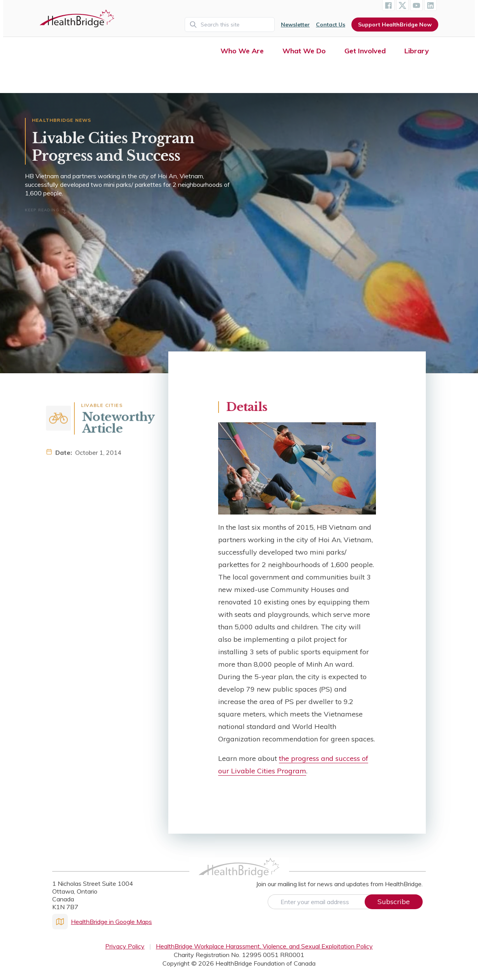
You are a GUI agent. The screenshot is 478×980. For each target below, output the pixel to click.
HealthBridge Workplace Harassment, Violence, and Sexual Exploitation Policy (264, 946)
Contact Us (331, 25)
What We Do (304, 51)
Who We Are (242, 51)
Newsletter (295, 25)
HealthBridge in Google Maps (102, 922)
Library (417, 51)
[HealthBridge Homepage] (239, 876)
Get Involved (365, 51)
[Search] (230, 25)
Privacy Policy (125, 946)
